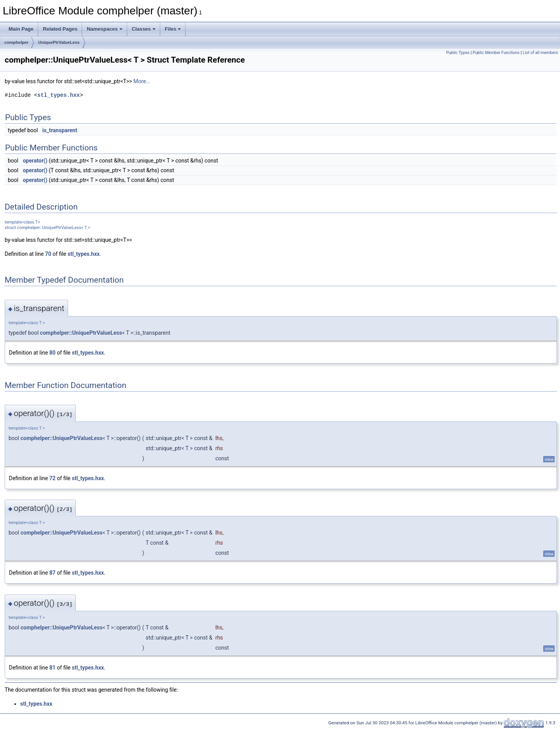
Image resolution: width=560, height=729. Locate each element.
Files (173, 29)
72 (52, 478)
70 (48, 254)
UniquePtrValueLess (59, 42)
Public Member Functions (496, 53)
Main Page (21, 29)
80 (52, 353)
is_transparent (60, 130)
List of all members (540, 53)
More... (142, 81)
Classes (144, 29)
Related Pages (60, 29)
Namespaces (105, 29)
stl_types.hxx (59, 95)
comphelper (16, 42)
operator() (35, 161)
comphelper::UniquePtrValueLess (81, 333)
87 (52, 573)
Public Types (458, 53)
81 (52, 668)
